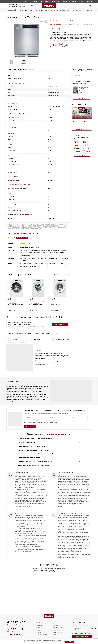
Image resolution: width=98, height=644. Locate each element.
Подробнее (82, 98)
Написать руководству (82, 637)
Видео (55, 634)
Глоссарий (39, 632)
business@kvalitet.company (81, 633)
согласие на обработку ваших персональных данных (35, 642)
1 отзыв (60, 21)
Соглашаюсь (69, 642)
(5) (46, 301)
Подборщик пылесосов (42, 634)
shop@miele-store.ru (79, 630)
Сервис (55, 629)
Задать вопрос (60, 324)
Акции (41, 1)
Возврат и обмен (58, 632)
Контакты (90, 1)
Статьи (38, 631)
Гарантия (74, 1)
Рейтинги (47, 1)
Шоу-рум (26, 1)
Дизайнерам (34, 1)
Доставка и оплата (56, 1)
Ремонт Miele (57, 631)
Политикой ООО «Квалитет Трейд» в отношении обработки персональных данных (50, 420)
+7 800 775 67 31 (12, 7)
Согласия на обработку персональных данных (47, 422)
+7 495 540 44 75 (12, 5)
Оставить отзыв (13, 237)
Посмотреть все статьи (82, 129)
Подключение (66, 1)
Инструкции (82, 1)
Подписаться (82, 417)
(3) (24, 301)
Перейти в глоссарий (41, 364)
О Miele (38, 627)
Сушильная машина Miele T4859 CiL (29, 247)
